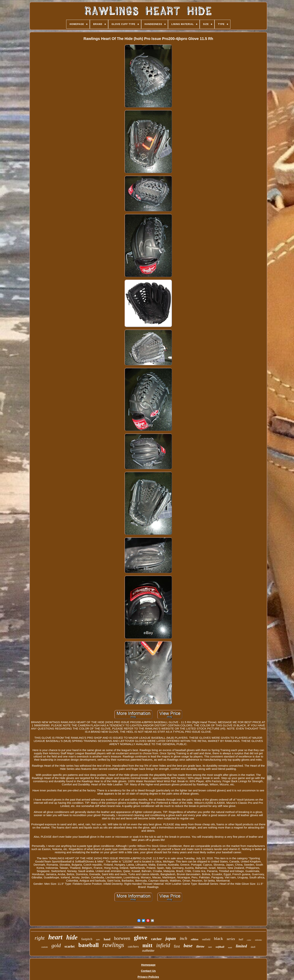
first (177, 946)
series (231, 939)
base (188, 946)
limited (241, 946)
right (40, 938)
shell (253, 947)
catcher (156, 939)
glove (141, 937)
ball (241, 939)
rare (210, 947)
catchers (133, 947)
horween (122, 938)
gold (56, 945)
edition (195, 939)
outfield (206, 939)
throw (200, 946)
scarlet (70, 946)
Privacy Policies (148, 977)
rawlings (113, 945)
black (218, 938)
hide (72, 937)
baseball (89, 945)
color (249, 940)
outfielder (148, 951)
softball (220, 947)
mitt (147, 945)
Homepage (148, 965)
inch (183, 938)
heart (55, 937)
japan (171, 938)
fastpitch (87, 939)
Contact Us (148, 971)
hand (107, 939)
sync (98, 940)
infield (163, 945)
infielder (258, 940)
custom (44, 947)
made (230, 947)
